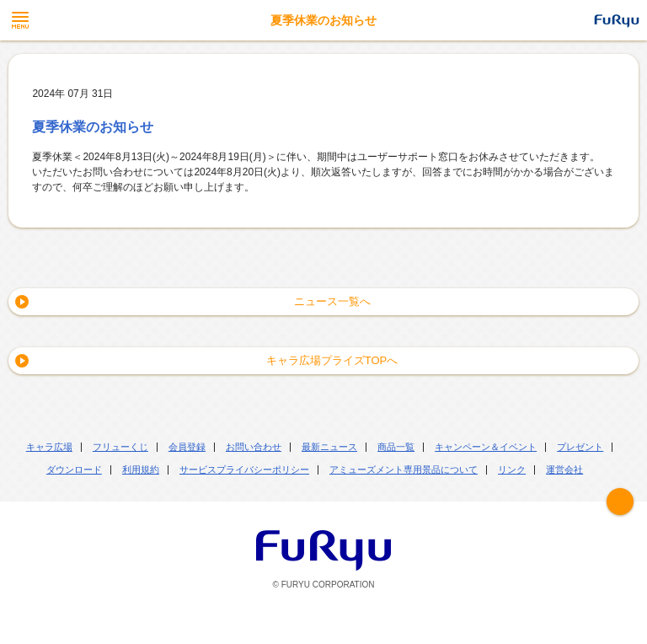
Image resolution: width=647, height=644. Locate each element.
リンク (512, 470)
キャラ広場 (49, 447)
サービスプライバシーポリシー (244, 470)
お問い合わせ (254, 447)
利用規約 (141, 470)
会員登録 (187, 447)
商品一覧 (396, 447)
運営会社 (564, 470)
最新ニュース (329, 447)
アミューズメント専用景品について (404, 470)
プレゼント (580, 447)
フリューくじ (120, 447)
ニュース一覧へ (332, 301)
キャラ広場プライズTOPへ (332, 360)
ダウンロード (74, 470)
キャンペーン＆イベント (486, 447)
